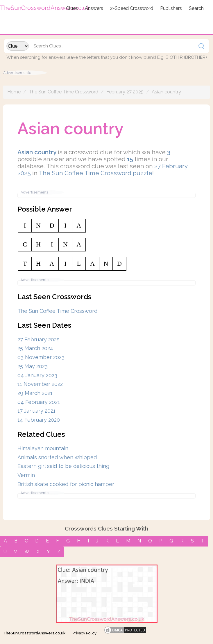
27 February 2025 (39, 339)
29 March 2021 (35, 393)
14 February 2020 (39, 420)
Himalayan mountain (43, 448)
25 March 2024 (35, 348)
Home (14, 92)
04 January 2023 (37, 375)
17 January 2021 (36, 411)
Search (196, 8)
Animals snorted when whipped (57, 457)
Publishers (171, 8)
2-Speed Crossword (132, 8)
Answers (94, 8)
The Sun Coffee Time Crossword (63, 92)
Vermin (26, 475)
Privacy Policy (84, 633)
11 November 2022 (40, 384)
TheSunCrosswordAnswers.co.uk (34, 633)
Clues (72, 8)
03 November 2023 (41, 357)
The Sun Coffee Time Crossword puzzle (95, 173)
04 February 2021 (39, 402)
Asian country (166, 92)
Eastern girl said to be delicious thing (63, 466)
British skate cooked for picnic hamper (66, 484)
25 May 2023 (33, 366)
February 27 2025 (125, 92)
